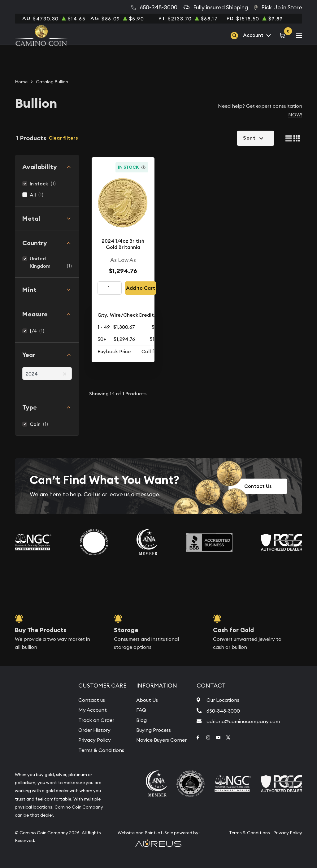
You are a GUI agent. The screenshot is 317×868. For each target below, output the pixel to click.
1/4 (33, 331)
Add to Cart (141, 288)
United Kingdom (40, 262)
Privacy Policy (95, 740)
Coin (35, 424)
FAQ (141, 710)
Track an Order (96, 720)
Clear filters (63, 138)
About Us (147, 700)
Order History (94, 730)
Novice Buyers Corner (161, 740)
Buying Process (154, 730)
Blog (141, 720)
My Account (93, 710)
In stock (39, 184)
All (33, 195)
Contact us (92, 700)
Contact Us (258, 486)
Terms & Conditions (101, 750)
